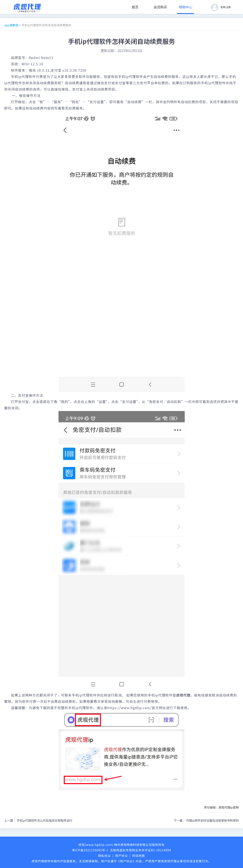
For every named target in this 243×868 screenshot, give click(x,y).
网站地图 (139, 856)
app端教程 (11, 25)
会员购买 (160, 7)
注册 (228, 7)
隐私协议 (104, 856)
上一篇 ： (38, 820)
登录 (223, 7)
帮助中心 (186, 7)
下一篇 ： (206, 820)
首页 (135, 7)
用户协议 (122, 856)
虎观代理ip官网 (229, 807)
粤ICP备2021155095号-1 (90, 850)
